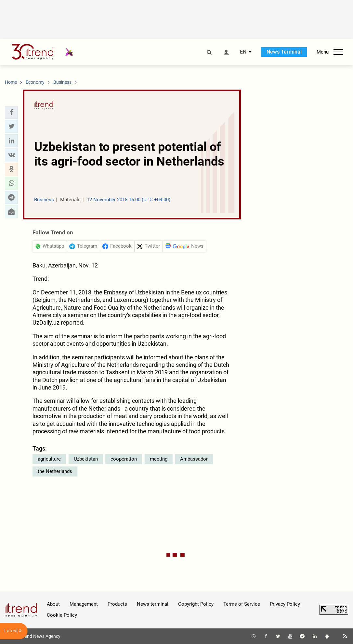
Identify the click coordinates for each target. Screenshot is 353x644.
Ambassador (194, 459)
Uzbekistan (86, 459)
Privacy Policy (285, 604)
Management (84, 604)
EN (243, 52)
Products (117, 604)
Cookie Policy (62, 615)
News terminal (153, 604)
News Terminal (284, 52)
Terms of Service (242, 604)
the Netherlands (55, 471)
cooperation (124, 459)
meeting (159, 459)
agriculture (49, 459)
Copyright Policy (196, 604)
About (53, 604)
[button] (11, 112)
